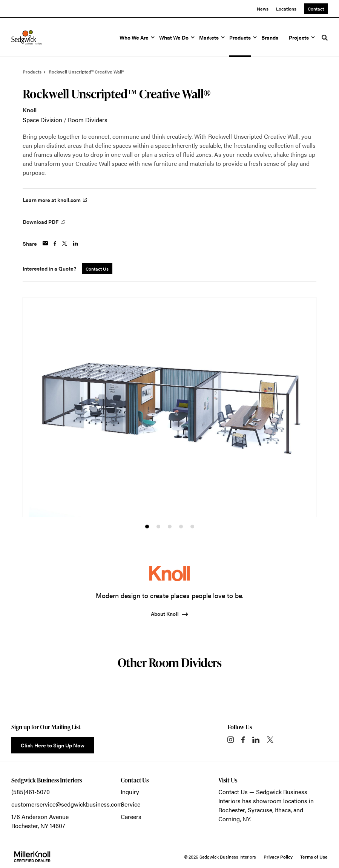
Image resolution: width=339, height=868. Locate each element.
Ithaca (283, 810)
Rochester (232, 810)
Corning (229, 819)
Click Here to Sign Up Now (53, 745)
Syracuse (260, 810)
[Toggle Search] (325, 38)
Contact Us (233, 792)
